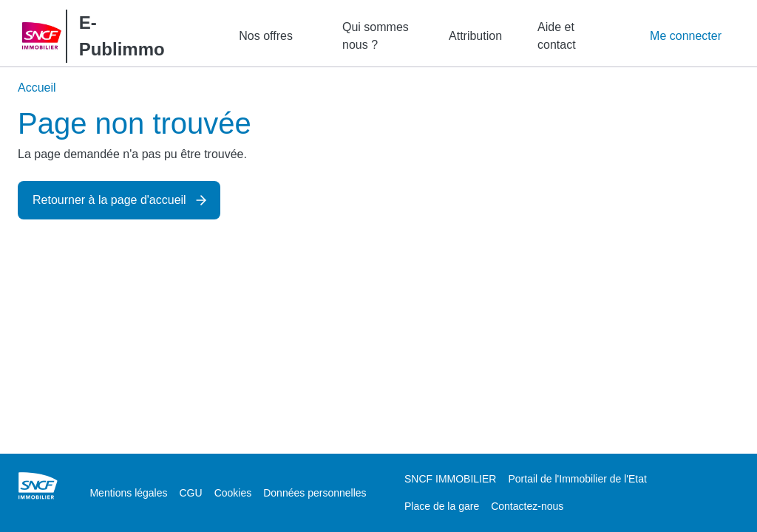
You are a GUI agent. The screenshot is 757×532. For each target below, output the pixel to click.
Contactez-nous (527, 506)
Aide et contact (557, 36)
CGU (191, 493)
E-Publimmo (122, 36)
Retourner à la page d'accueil (109, 200)
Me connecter (686, 36)
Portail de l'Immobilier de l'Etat (577, 479)
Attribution (475, 36)
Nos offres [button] (266, 36)
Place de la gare (442, 506)
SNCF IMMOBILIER (450, 479)
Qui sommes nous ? (376, 36)
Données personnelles (315, 493)
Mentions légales (128, 493)
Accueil (37, 88)
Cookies (233, 493)
